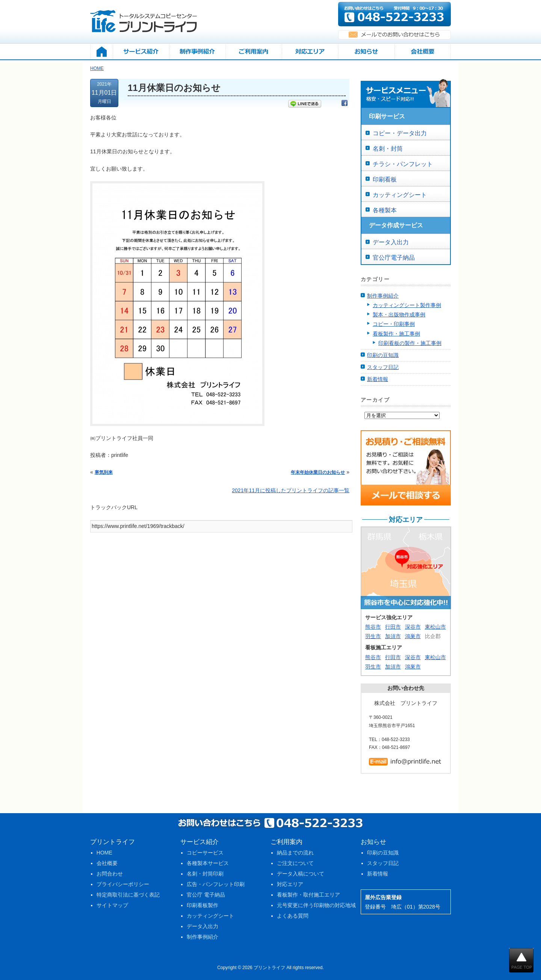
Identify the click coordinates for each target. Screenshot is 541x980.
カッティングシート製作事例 (407, 305)
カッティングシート (400, 195)
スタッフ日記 (383, 367)
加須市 (393, 636)
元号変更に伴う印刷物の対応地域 (316, 905)
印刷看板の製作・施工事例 (410, 343)
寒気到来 (104, 472)
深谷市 (413, 627)
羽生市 (373, 636)
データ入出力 (391, 242)
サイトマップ (112, 905)
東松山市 (435, 627)
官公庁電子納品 (394, 258)
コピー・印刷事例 (394, 324)
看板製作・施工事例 (396, 334)
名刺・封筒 (388, 149)
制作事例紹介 (383, 296)
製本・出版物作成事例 (399, 315)
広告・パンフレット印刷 (216, 884)
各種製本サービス (208, 863)
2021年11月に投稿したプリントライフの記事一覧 (291, 490)
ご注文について (295, 863)
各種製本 (385, 210)
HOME (104, 853)
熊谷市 (373, 627)
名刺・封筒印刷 (205, 874)
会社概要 (107, 863)
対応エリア (290, 884)
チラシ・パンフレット (403, 164)
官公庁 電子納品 (206, 895)
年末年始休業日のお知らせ (318, 472)
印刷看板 (385, 179)
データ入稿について (301, 874)
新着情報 (378, 379)
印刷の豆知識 (383, 355)
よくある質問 (293, 916)
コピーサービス (205, 853)
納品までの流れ (295, 853)
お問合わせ (110, 874)
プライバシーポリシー (123, 884)
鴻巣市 (413, 636)
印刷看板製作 (202, 905)
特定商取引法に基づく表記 (128, 895)
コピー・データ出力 (400, 133)
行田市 (393, 627)
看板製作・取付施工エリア (308, 895)
